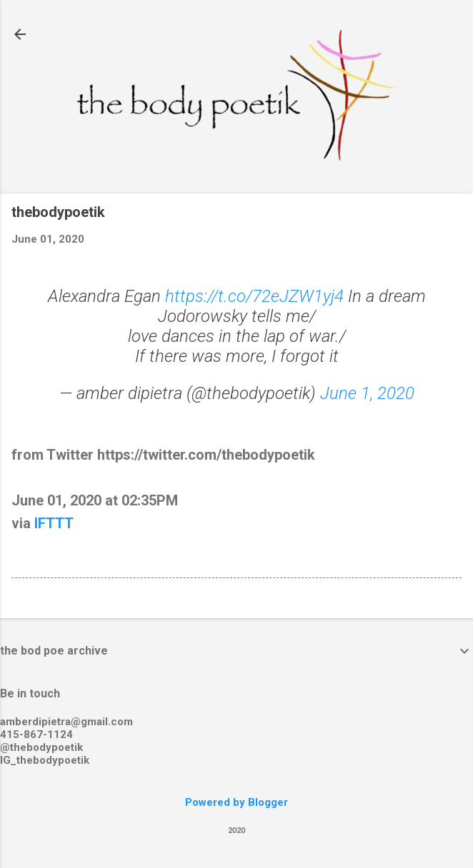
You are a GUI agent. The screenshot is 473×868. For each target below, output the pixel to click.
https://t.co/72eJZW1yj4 (254, 296)
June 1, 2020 (367, 393)
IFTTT (54, 523)
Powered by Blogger (236, 802)
